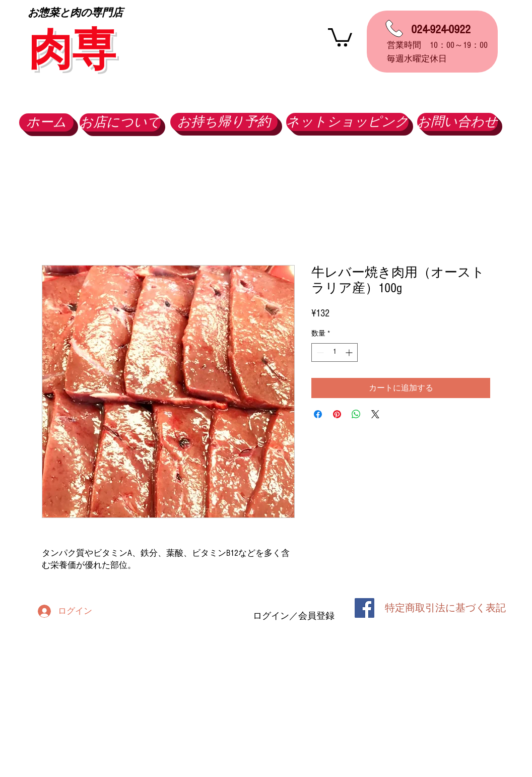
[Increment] (350, 352)
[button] (340, 36)
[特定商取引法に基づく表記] (445, 608)
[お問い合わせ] (457, 122)
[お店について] (120, 122)
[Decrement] (319, 352)
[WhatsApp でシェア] (356, 414)
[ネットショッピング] (347, 122)
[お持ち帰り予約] (224, 122)
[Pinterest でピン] (337, 414)
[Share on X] (375, 414)
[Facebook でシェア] (318, 414)
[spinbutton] (335, 352)
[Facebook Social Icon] (364, 608)
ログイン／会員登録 (294, 616)
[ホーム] (46, 122)
